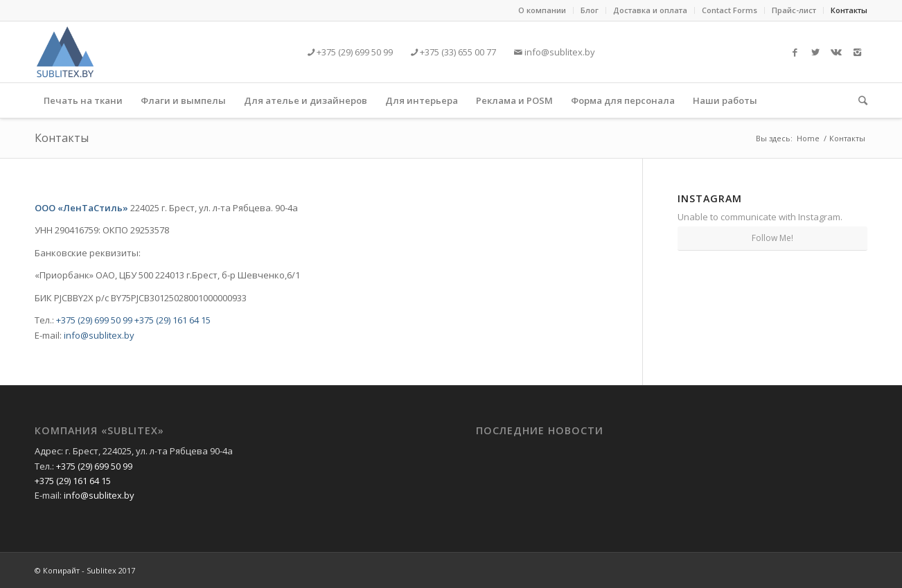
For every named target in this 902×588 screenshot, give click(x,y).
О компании (542, 10)
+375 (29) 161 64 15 (173, 320)
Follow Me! (772, 238)
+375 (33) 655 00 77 (457, 52)
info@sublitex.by (559, 52)
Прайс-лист (794, 10)
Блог (590, 10)
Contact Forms (729, 10)
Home (808, 138)
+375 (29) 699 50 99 (354, 52)
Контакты (849, 10)
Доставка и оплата (650, 10)
